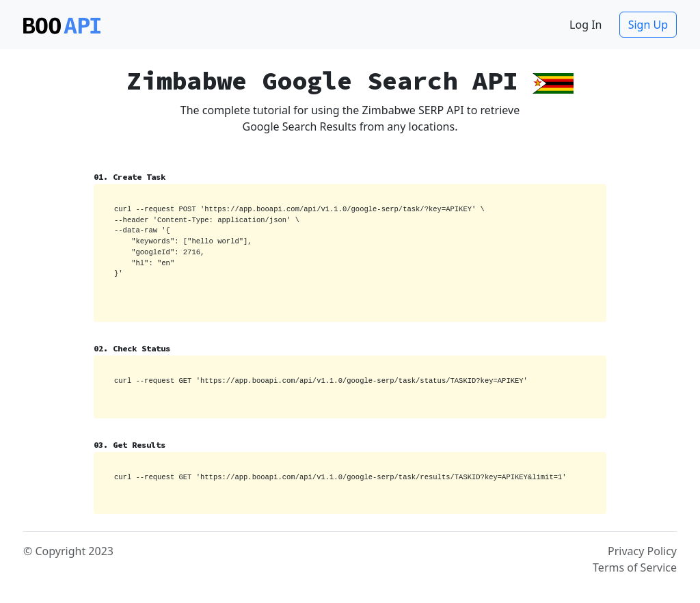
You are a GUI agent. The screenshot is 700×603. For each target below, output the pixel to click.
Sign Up (648, 25)
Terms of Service (635, 567)
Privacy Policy (642, 551)
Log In (585, 25)
